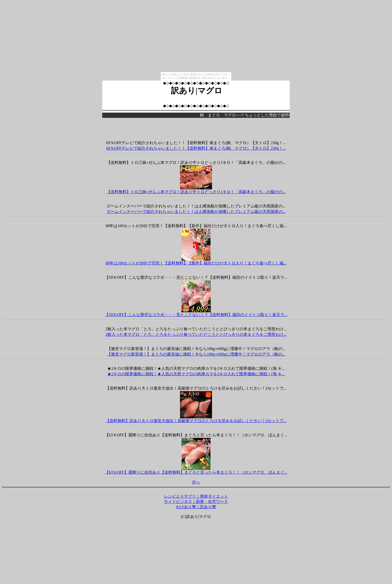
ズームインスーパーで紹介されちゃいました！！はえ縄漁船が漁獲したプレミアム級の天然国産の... (196, 212)
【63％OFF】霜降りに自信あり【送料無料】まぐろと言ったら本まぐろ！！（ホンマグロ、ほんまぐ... (196, 472)
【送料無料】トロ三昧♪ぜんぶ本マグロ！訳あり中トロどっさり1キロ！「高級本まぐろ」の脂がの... (196, 192)
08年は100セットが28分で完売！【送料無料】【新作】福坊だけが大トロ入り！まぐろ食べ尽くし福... (196, 263)
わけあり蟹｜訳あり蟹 (196, 507)
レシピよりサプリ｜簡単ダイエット (196, 496)
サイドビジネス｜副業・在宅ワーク (196, 502)
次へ (196, 482)
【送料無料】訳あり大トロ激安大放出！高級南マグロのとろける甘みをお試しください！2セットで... (196, 421)
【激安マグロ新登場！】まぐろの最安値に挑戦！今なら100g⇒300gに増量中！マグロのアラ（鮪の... (196, 354)
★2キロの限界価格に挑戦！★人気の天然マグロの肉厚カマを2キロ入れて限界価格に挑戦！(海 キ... (196, 374)
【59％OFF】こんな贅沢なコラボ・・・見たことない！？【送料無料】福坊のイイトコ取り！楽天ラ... (196, 315)
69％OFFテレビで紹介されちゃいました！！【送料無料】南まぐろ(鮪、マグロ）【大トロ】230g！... (196, 148)
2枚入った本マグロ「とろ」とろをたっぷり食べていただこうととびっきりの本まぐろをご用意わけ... (196, 334)
